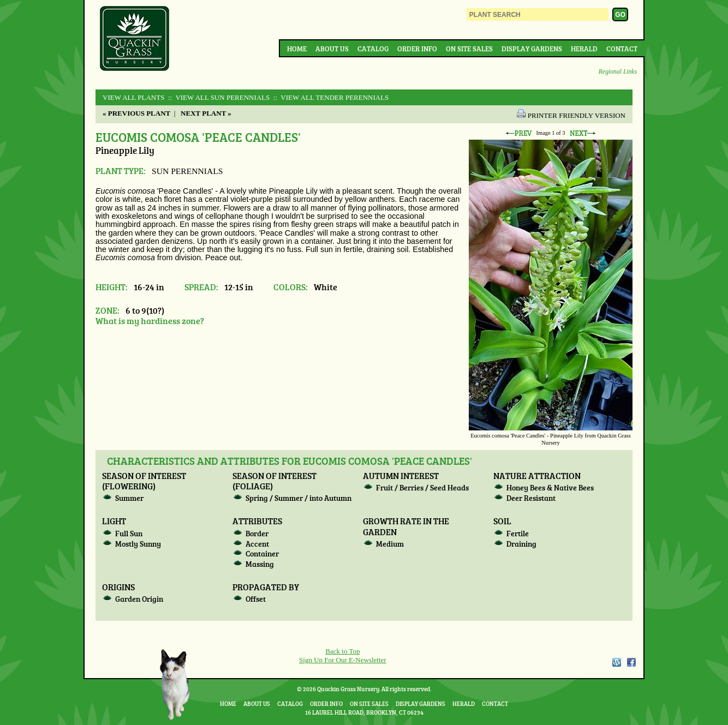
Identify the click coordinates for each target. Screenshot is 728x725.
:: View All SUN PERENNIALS (218, 97)
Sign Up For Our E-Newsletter (343, 660)
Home (297, 49)
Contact (622, 49)
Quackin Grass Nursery (135, 39)
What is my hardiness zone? (150, 320)
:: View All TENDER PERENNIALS (330, 97)
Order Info (417, 49)
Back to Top (342, 651)
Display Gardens (532, 49)
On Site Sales (469, 49)
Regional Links (618, 72)
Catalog (373, 49)
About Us (332, 49)
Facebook (631, 662)
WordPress (616, 662)
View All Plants (133, 97)
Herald (584, 49)
